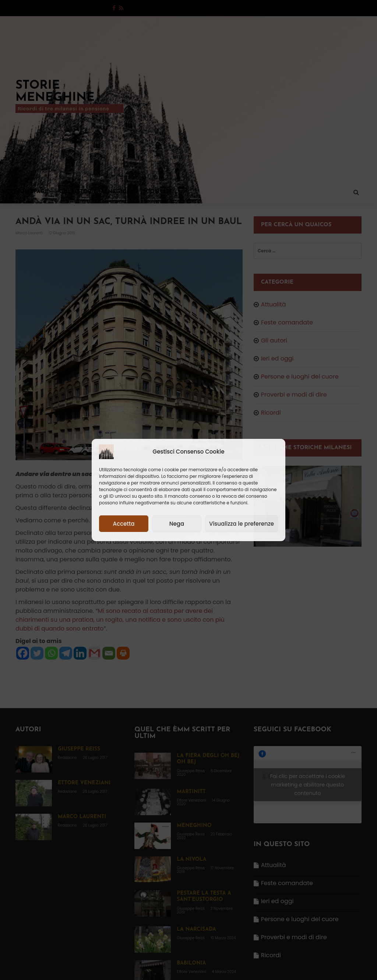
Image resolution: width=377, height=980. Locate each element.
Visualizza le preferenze (242, 524)
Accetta (124, 524)
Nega (177, 524)
